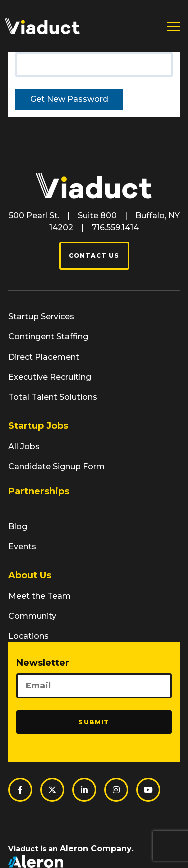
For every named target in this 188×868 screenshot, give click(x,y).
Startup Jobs (38, 426)
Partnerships (39, 491)
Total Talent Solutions (53, 397)
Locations (28, 636)
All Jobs (24, 447)
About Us (30, 575)
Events (22, 546)
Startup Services (41, 317)
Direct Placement (44, 357)
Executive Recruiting (50, 377)
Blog (18, 526)
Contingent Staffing (48, 337)
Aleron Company (96, 849)
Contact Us (94, 255)
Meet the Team (39, 596)
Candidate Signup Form (56, 467)
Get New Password (69, 99)
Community (32, 616)
